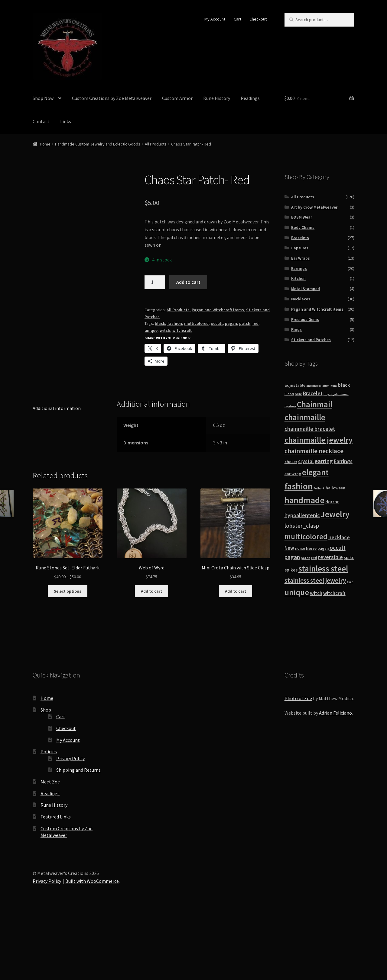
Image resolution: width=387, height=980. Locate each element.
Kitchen (298, 278)
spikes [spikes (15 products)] (291, 570)
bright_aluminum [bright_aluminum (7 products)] (336, 394)
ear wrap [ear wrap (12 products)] (293, 474)
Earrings (299, 268)
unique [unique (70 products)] (297, 592)
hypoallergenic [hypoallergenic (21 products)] (302, 515)
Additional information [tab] (57, 472)
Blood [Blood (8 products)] (289, 394)
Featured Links (56, 881)
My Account (215, 19)
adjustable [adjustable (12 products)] (295, 385)
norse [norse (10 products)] (300, 548)
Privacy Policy (70, 823)
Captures (300, 248)
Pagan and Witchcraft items (218, 310)
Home (45, 144)
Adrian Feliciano (335, 777)
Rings (296, 329)
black (160, 323)
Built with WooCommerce (92, 945)
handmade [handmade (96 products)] (304, 500)
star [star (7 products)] (350, 582)
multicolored (196, 323)
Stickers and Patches (311, 340)
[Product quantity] (155, 282)
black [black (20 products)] (344, 385)
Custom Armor (177, 98)
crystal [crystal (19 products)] (306, 461)
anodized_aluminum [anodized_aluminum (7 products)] (322, 386)
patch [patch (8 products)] (306, 558)
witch (165, 330)
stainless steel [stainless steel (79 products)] (323, 568)
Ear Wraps (301, 258)
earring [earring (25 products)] (324, 461)
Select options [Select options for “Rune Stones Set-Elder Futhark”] (68, 655)
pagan (231, 323)
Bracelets (300, 238)
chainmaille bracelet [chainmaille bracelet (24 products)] (310, 429)
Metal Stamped (306, 289)
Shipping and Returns (78, 834)
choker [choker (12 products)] (291, 462)
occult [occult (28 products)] (338, 548)
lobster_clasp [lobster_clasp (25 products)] (302, 526)
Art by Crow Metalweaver (314, 207)
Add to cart (188, 282)
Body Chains (303, 227)
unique (151, 330)
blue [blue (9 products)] (298, 394)
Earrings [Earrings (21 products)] (343, 461)
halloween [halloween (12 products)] (335, 488)
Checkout (258, 19)
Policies (49, 816)
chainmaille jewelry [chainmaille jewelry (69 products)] (319, 440)
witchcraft (182, 330)
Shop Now (43, 98)
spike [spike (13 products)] (349, 557)
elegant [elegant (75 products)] (315, 472)
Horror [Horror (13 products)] (332, 502)
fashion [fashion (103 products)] (299, 486)
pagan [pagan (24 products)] (292, 557)
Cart (237, 19)
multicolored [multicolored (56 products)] (306, 536)
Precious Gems (305, 319)
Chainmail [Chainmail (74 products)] (315, 404)
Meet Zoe (50, 846)
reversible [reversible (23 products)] (330, 557)
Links (66, 121)
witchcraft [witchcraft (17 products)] (334, 593)
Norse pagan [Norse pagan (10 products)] (317, 548)
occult (217, 323)
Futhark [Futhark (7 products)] (319, 488)
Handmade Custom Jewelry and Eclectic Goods (98, 144)
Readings (250, 98)
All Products (156, 144)
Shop (46, 774)
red (255, 323)
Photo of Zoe (298, 763)
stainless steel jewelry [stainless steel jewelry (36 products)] (315, 580)
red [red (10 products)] (314, 558)
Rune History (217, 98)
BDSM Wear (302, 217)
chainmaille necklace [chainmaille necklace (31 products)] (314, 451)
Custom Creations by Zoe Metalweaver (112, 98)
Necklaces (301, 299)
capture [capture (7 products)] (290, 406)
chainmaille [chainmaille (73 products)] (305, 417)
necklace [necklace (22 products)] (339, 537)
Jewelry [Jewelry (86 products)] (335, 514)
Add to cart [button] (151, 655)
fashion (175, 323)
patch (245, 323)
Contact (41, 121)
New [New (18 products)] (289, 548)
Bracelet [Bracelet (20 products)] (313, 393)
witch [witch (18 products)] (316, 593)
